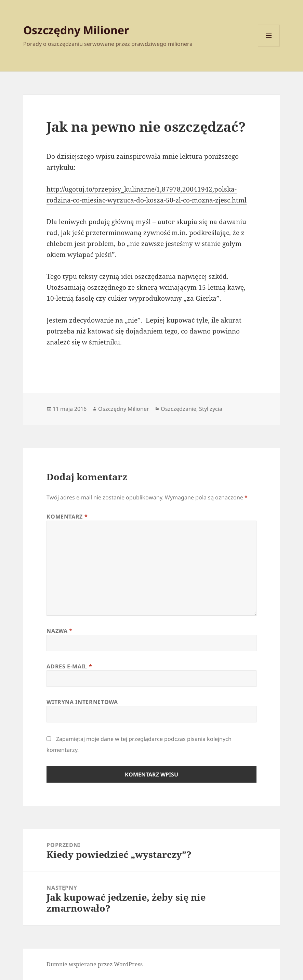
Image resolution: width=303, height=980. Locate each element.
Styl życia (211, 409)
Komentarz (67, 517)
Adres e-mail (69, 666)
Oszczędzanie (179, 409)
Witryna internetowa (82, 702)
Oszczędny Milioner (76, 30)
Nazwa (59, 631)
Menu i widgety (269, 46)
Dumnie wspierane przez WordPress (95, 964)
